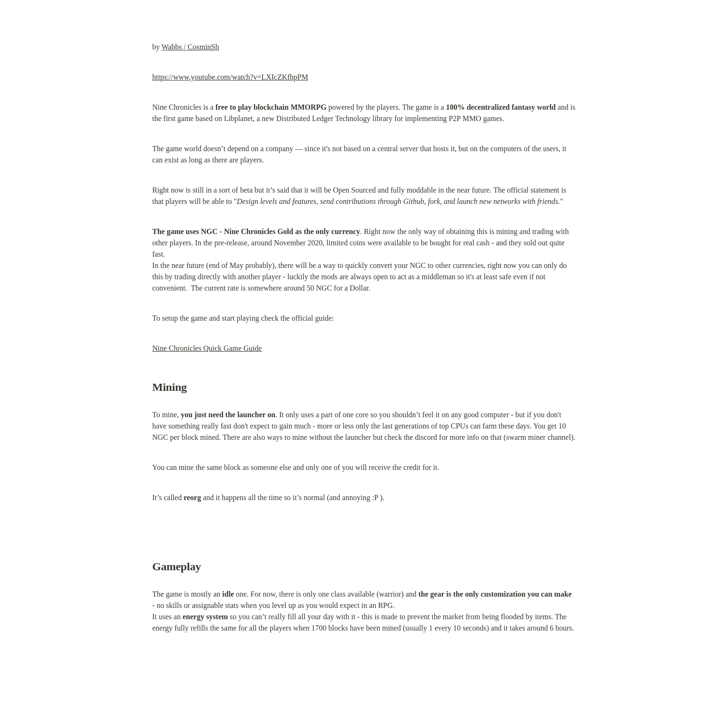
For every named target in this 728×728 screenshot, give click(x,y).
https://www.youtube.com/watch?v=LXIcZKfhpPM (230, 77)
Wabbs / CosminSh (190, 47)
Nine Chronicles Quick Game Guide (207, 348)
